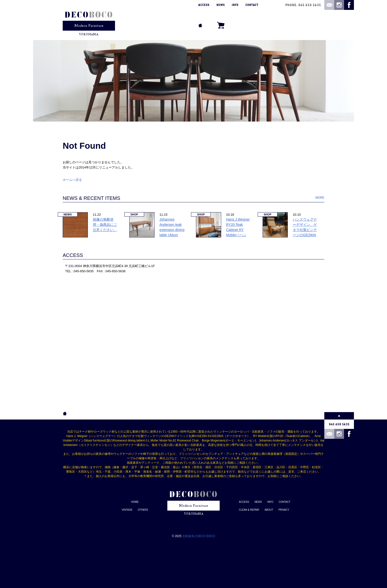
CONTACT (285, 502)
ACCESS (73, 255)
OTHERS (143, 510)
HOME (135, 502)
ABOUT (269, 510)
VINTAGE (127, 510)
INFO (270, 502)
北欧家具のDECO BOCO (199, 536)
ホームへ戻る (72, 180)
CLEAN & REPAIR (249, 510)
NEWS (258, 502)
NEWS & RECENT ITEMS (91, 198)
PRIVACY (284, 510)
